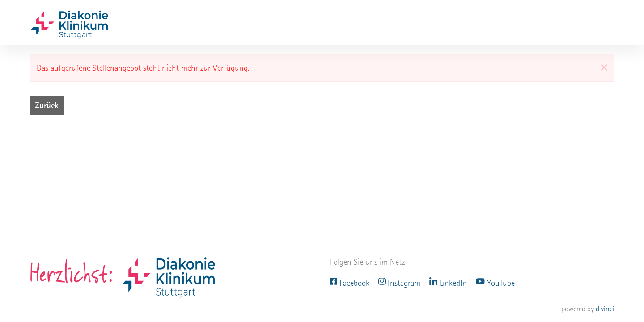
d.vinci (605, 309)
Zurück (47, 105)
